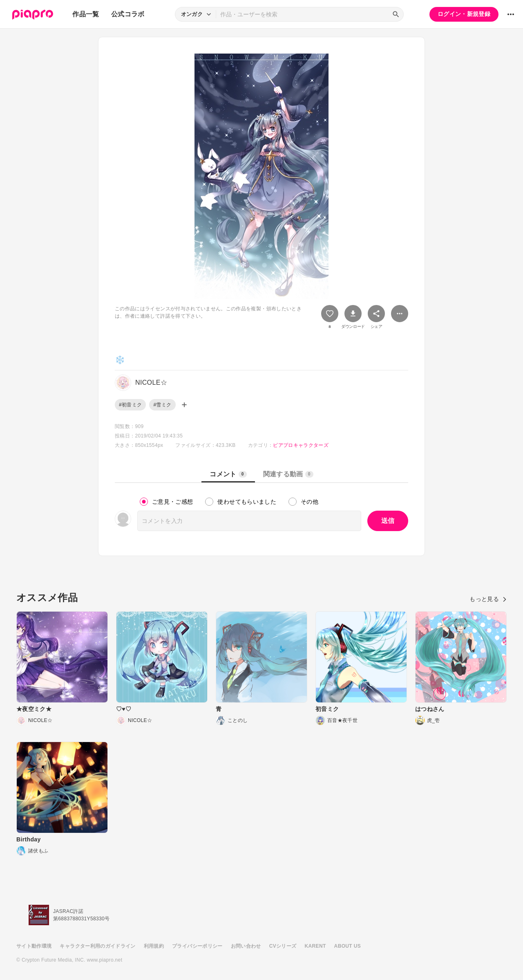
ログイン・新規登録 (464, 14)
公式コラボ (128, 14)
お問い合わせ (246, 946)
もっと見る (488, 599)
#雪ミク (162, 405)
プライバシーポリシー (197, 946)
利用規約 (154, 946)
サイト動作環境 (34, 946)
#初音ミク (130, 405)
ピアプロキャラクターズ (301, 445)
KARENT (315, 946)
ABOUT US (348, 946)
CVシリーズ (283, 946)
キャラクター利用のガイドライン (97, 946)
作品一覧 (86, 14)
